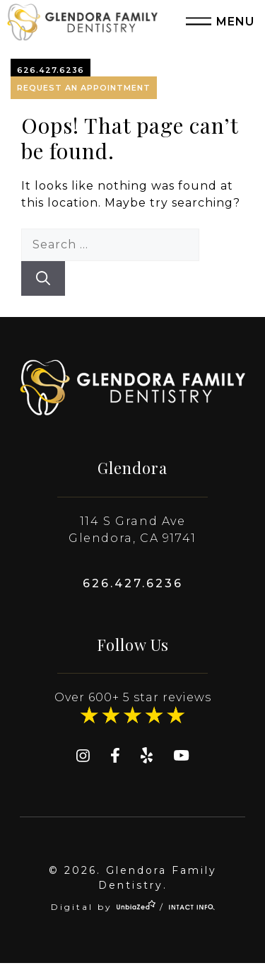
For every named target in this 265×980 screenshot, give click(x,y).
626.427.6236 (51, 70)
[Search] (43, 278)
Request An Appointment (84, 88)
